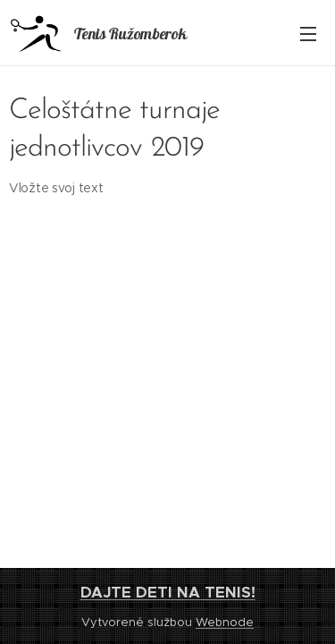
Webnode (225, 622)
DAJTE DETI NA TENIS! (168, 592)
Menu (308, 34)
